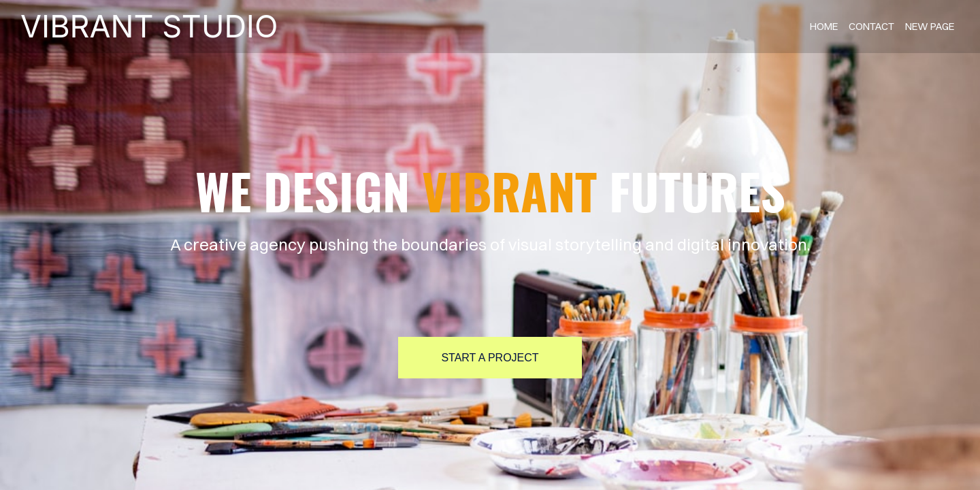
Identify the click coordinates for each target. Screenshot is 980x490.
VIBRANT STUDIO (149, 26)
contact (871, 26)
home (824, 26)
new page (930, 26)
